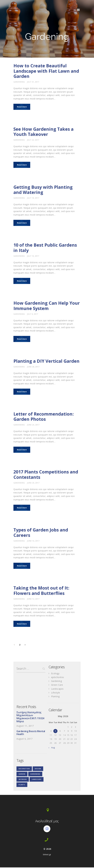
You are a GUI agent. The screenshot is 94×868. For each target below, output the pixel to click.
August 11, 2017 (25, 727)
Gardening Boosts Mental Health (31, 733)
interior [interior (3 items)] (23, 780)
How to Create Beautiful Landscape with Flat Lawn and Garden (47, 71)
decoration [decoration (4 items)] (24, 769)
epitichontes (58, 678)
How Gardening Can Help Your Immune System (47, 306)
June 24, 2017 (33, 425)
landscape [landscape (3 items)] (37, 780)
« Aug (52, 748)
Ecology (55, 674)
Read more (22, 107)
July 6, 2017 (33, 314)
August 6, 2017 (24, 740)
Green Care (57, 685)
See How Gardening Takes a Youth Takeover (44, 132)
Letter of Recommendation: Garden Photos (44, 417)
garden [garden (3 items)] (22, 775)
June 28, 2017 (33, 367)
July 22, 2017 (33, 140)
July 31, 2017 (33, 82)
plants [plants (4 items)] (22, 785)
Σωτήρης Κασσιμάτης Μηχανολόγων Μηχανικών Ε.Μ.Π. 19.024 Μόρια (30, 717)
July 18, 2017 (33, 198)
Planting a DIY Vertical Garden (47, 362)
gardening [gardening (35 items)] (35, 775)
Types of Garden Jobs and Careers (41, 533)
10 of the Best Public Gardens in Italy (46, 248)
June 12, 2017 (33, 599)
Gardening (19, 82)
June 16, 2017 (33, 541)
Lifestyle (56, 693)
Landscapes (57, 689)
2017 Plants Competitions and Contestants (46, 475)
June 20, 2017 (33, 483)
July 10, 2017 (33, 256)
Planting (55, 697)
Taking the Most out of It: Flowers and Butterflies (42, 591)
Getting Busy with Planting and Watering (43, 190)
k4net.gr (47, 855)
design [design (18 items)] (38, 769)
